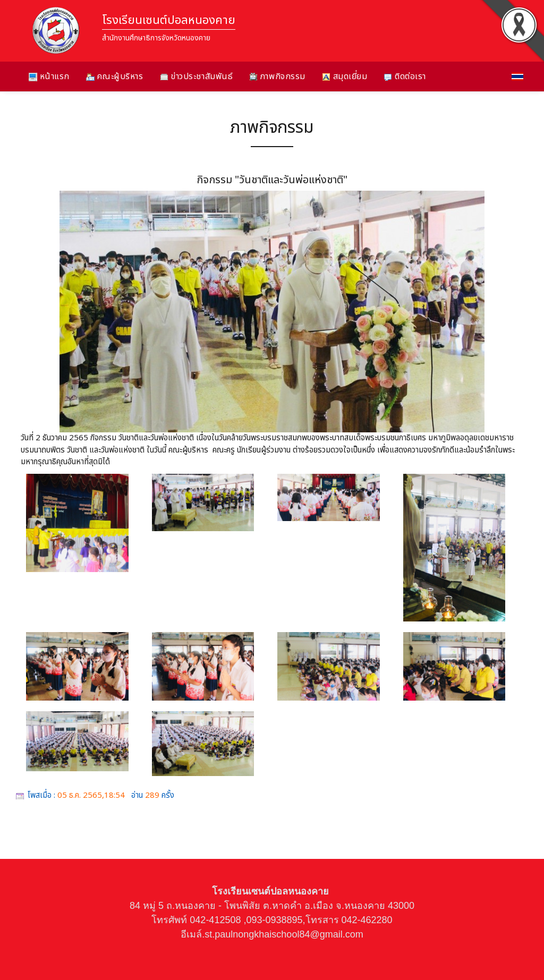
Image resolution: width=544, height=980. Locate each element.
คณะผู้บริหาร (115, 76)
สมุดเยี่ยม (345, 76)
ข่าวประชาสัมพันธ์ (197, 76)
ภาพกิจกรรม (277, 76)
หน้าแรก (49, 76)
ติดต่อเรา (405, 76)
